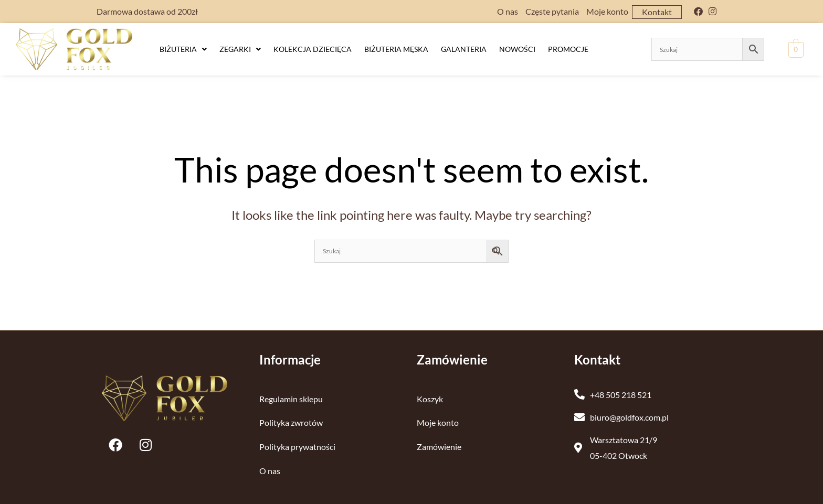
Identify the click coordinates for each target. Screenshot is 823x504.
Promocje (568, 49)
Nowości (517, 49)
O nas (508, 11)
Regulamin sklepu (291, 398)
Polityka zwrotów (291, 422)
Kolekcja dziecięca (313, 49)
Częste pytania (552, 11)
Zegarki (240, 49)
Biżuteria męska (396, 49)
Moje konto (607, 11)
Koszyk (430, 398)
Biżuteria (183, 49)
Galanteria (464, 49)
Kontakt (657, 12)
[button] (183, 49)
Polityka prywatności (297, 447)
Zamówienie (439, 447)
